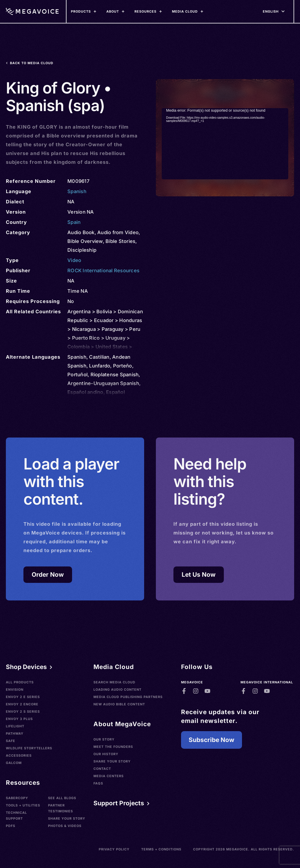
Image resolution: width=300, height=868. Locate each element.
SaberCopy (17, 798)
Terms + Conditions (161, 849)
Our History (106, 754)
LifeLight (15, 726)
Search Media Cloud (114, 682)
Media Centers (109, 776)
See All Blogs (62, 798)
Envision (15, 690)
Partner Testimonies (60, 808)
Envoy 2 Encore (22, 704)
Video (74, 260)
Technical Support (16, 816)
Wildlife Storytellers (29, 748)
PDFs (11, 826)
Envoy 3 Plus (19, 719)
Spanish (77, 191)
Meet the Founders (113, 747)
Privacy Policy (114, 849)
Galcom (14, 763)
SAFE (11, 741)
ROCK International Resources (103, 270)
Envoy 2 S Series (23, 712)
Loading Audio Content (117, 690)
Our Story (104, 739)
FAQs (98, 783)
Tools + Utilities (23, 805)
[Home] (32, 11)
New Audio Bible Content (119, 704)
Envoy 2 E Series (23, 697)
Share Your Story (67, 818)
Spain (74, 222)
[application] (225, 144)
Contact (102, 769)
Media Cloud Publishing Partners (128, 697)
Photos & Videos (65, 826)
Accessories (19, 755)
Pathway (15, 733)
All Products (20, 682)
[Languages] (271, 11)
